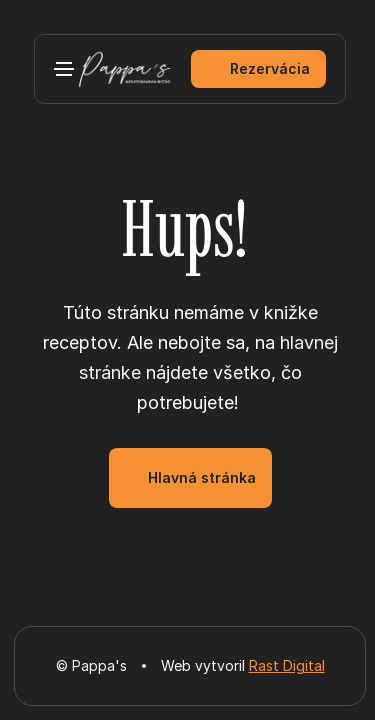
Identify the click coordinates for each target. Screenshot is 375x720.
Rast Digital (287, 665)
